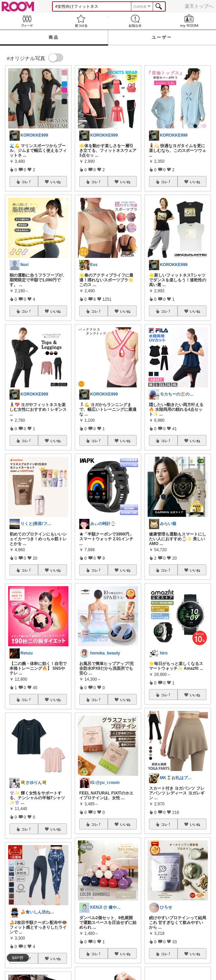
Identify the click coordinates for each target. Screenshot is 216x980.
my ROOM (189, 21)
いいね (55, 182)
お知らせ (135, 21)
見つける (81, 21)
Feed (27, 21)
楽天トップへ (199, 6)
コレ (27, 182)
